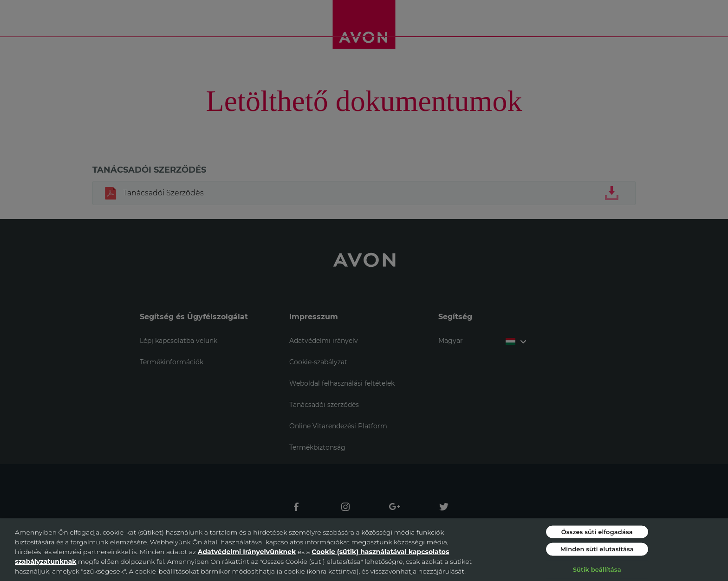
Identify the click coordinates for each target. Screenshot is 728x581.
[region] (364, 550)
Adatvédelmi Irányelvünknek (247, 552)
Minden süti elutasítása (597, 549)
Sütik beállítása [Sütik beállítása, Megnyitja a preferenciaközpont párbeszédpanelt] (597, 569)
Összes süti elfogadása (597, 531)
